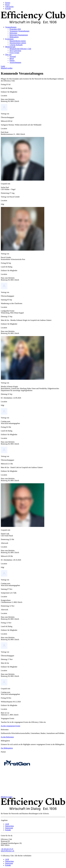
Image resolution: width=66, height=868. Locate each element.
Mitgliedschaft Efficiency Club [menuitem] (20, 49)
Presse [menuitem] (7, 5)
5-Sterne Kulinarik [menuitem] (16, 45)
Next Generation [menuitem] (15, 51)
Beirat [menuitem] (12, 59)
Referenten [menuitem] (13, 33)
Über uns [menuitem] (8, 55)
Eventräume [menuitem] (9, 39)
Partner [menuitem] (8, 3)
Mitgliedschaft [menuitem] (10, 47)
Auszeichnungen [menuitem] (15, 62)
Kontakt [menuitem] (8, 9)
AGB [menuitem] (7, 824)
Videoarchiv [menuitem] (9, 7)
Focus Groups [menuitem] (14, 53)
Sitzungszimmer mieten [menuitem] (18, 43)
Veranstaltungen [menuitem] (11, 27)
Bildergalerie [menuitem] (14, 37)
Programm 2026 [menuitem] (15, 29)
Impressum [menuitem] (9, 828)
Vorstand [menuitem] (13, 57)
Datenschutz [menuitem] (9, 826)
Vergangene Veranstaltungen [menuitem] (19, 31)
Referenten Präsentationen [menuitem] (19, 35)
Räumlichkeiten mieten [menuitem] (18, 41)
